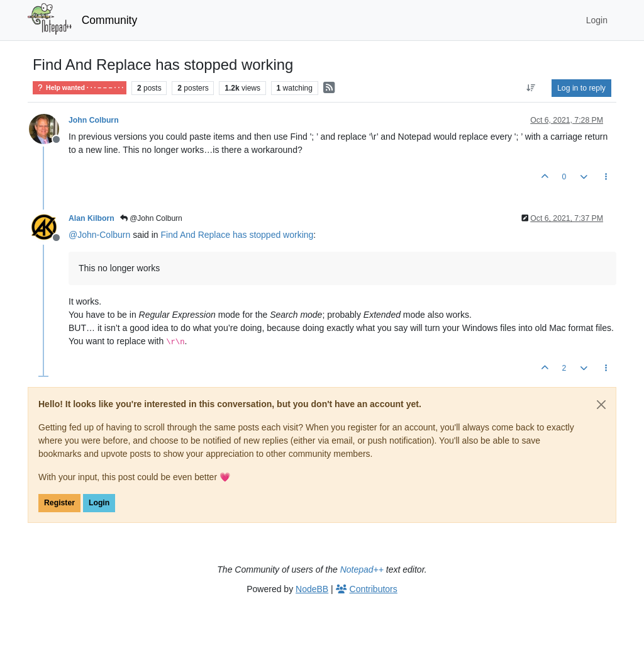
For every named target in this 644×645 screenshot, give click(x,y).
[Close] (601, 405)
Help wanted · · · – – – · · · (80, 88)
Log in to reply (581, 88)
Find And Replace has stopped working (237, 235)
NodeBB (312, 589)
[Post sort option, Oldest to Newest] (531, 88)
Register (59, 503)
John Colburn (94, 120)
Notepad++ (362, 569)
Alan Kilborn (92, 218)
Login (99, 503)
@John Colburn (151, 218)
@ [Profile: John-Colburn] (99, 235)
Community (110, 20)
